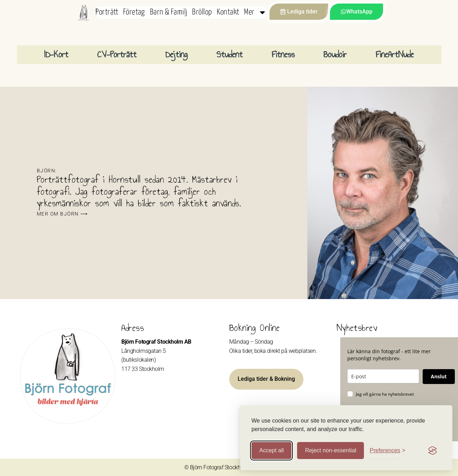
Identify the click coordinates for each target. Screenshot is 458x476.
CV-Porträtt (117, 54)
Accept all (271, 450)
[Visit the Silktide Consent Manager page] (433, 451)
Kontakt (228, 12)
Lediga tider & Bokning (266, 379)
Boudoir (335, 54)
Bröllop (202, 12)
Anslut (439, 376)
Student (230, 54)
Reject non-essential (331, 450)
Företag (134, 12)
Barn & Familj (169, 12)
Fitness (283, 54)
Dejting (176, 54)
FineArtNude (395, 54)
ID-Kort (56, 54)
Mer (255, 12)
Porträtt (107, 12)
